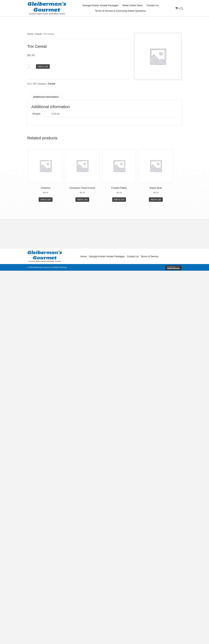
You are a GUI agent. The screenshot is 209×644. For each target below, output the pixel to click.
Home (30, 34)
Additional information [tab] (46, 97)
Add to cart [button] (46, 200)
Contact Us (133, 256)
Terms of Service (150, 256)
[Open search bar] (182, 8)
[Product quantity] (31, 67)
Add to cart (43, 66)
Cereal (38, 34)
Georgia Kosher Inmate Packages (107, 256)
